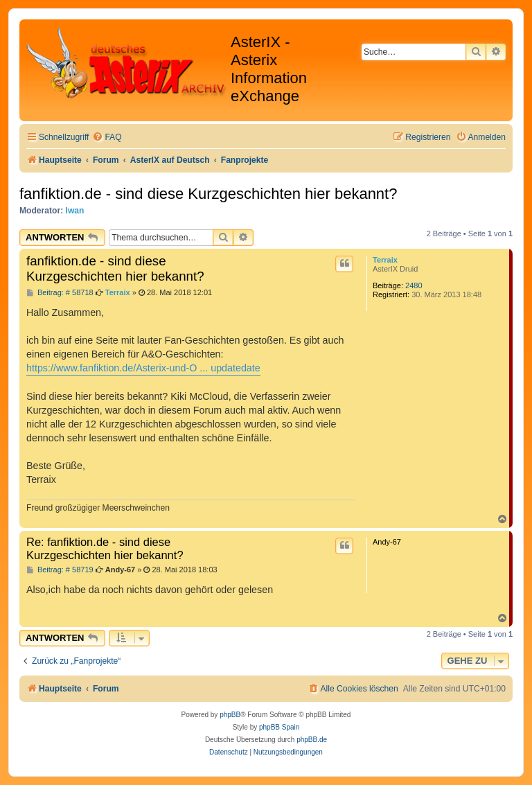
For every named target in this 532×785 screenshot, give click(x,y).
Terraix (385, 260)
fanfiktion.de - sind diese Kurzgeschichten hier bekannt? (208, 194)
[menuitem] (107, 138)
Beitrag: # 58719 (60, 570)
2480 (414, 285)
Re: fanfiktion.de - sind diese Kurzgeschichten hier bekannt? (105, 548)
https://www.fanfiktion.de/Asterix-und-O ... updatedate (143, 368)
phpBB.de (312, 740)
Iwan (75, 211)
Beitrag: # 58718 (60, 293)
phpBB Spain (279, 727)
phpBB (230, 715)
